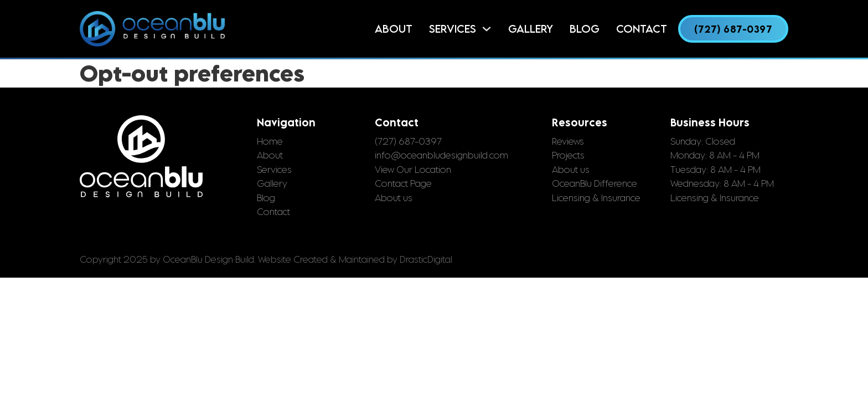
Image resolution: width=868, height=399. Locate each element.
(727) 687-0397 (733, 29)
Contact (642, 29)
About (394, 29)
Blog (585, 29)
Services (453, 29)
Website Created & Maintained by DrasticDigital (355, 259)
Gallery (531, 29)
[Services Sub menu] (487, 29)
